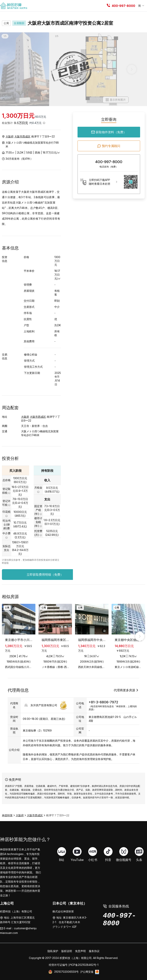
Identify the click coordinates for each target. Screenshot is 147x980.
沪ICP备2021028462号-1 (83, 965)
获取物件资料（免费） (109, 132)
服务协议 (94, 951)
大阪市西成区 (22, 136)
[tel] (108, 6)
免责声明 (80, 951)
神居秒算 (7, 815)
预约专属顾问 (109, 146)
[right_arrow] (140, 636)
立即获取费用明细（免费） (54, 575)
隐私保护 (53, 951)
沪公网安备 (87, 972)
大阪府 (10, 136)
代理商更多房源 (127, 690)
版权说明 (67, 951)
